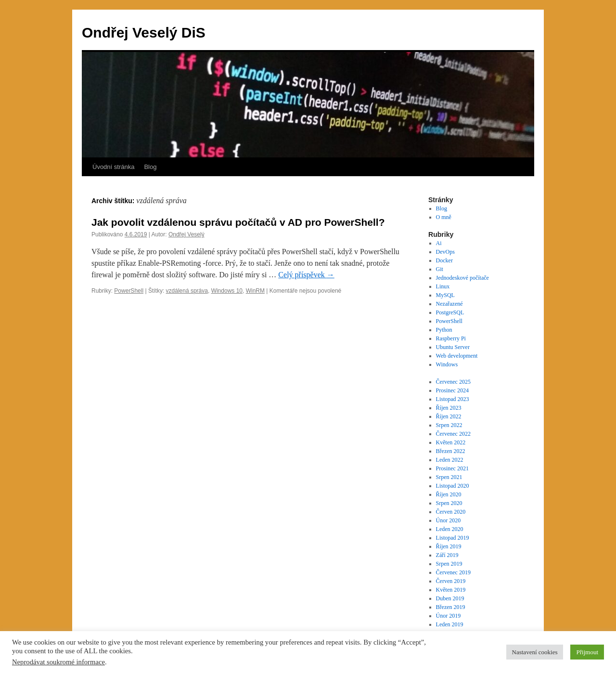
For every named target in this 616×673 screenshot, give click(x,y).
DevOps (445, 252)
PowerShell (129, 291)
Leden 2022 (450, 460)
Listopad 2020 (453, 486)
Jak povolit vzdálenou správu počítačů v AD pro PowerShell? (238, 222)
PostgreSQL (450, 312)
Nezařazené (449, 304)
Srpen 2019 (449, 564)
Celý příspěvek (306, 275)
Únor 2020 (449, 520)
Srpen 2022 (449, 425)
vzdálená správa (187, 291)
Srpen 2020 (449, 503)
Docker (444, 260)
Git (440, 269)
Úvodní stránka (113, 167)
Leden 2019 (450, 624)
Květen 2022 (451, 442)
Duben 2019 (450, 598)
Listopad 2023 (453, 399)
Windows (447, 364)
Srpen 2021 (449, 477)
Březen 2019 (451, 607)
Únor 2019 (449, 616)
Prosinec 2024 (452, 390)
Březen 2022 (451, 451)
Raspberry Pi (451, 338)
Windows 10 (227, 291)
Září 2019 (447, 555)
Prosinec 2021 (452, 468)
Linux (443, 286)
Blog (150, 167)
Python (444, 330)
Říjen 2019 (449, 546)
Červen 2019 (451, 581)
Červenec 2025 (453, 382)
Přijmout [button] (587, 652)
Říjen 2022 (449, 416)
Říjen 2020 (449, 494)
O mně (444, 217)
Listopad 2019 (453, 538)
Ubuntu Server (453, 347)
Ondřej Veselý (186, 234)
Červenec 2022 (453, 434)
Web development (457, 356)
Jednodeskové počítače (462, 278)
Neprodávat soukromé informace (58, 662)
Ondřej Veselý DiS (144, 32)
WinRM (255, 291)
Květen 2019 (451, 590)
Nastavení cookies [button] (535, 652)
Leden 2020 (450, 529)
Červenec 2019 (453, 572)
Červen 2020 (451, 512)
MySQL (445, 295)
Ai (439, 243)
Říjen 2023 (449, 408)
